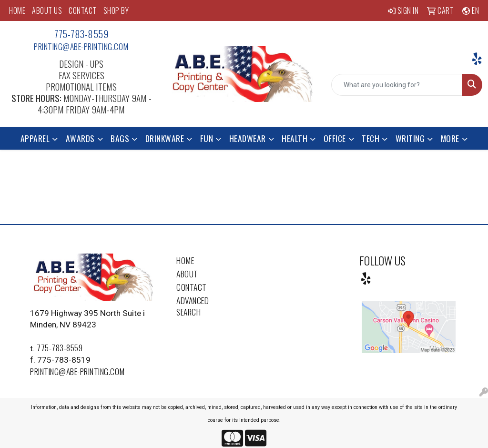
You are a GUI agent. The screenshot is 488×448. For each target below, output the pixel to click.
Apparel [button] (35, 138)
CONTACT (83, 10)
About (187, 274)
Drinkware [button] (165, 138)
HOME (17, 10)
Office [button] (335, 138)
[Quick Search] (397, 85)
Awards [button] (80, 138)
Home (185, 260)
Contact (192, 287)
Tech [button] (371, 138)
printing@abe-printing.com (81, 46)
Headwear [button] (248, 138)
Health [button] (295, 138)
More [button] (450, 138)
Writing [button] (410, 138)
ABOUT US (47, 10)
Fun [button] (207, 138)
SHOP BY (116, 10)
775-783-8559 (81, 34)
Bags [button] (120, 138)
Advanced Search (193, 306)
